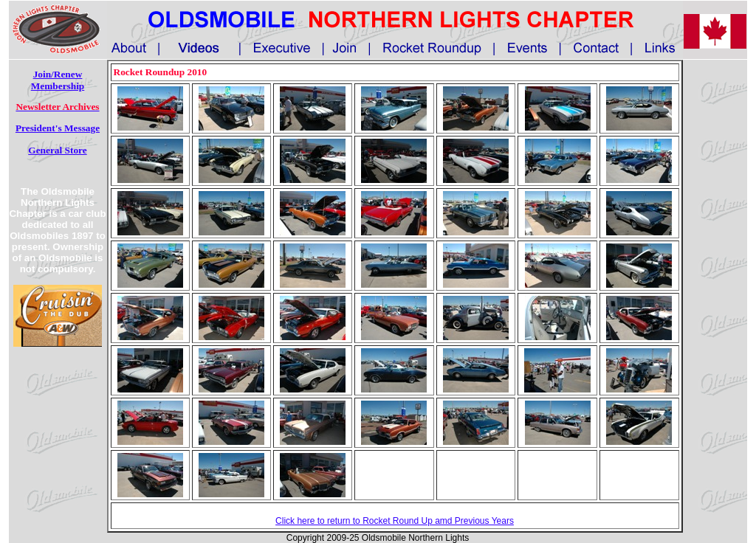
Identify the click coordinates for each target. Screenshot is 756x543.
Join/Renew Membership (58, 80)
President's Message (58, 128)
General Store (57, 150)
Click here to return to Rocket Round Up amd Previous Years (395, 521)
